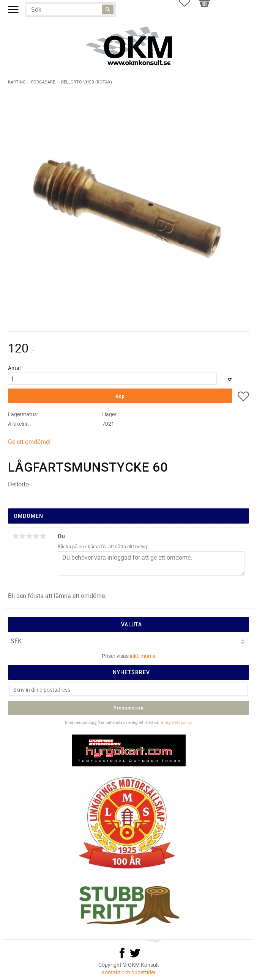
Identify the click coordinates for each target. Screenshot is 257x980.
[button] (243, 398)
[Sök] (108, 9)
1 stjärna (16, 536)
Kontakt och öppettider (128, 972)
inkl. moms (143, 656)
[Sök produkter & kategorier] (71, 9)
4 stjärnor (36, 536)
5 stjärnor (43, 536)
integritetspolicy (176, 722)
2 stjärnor (22, 536)
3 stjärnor (29, 536)
